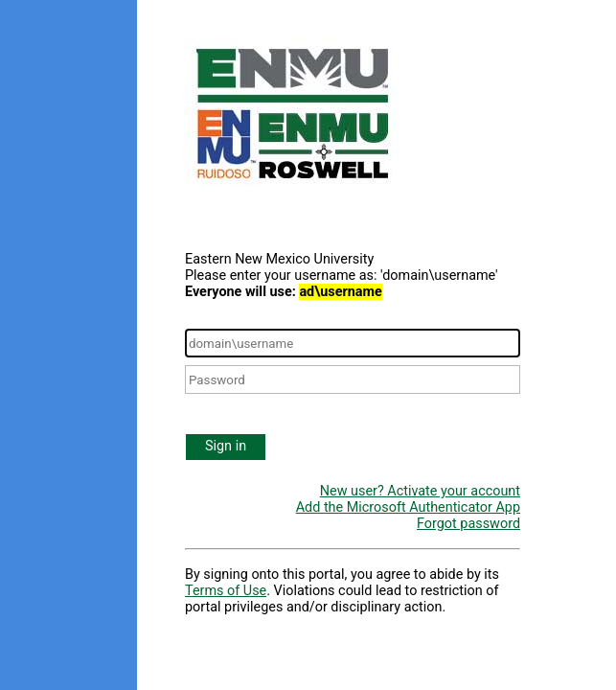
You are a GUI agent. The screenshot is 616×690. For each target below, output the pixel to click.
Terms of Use (226, 591)
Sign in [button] (226, 446)
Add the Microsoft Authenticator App (408, 507)
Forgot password (468, 524)
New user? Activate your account (420, 491)
